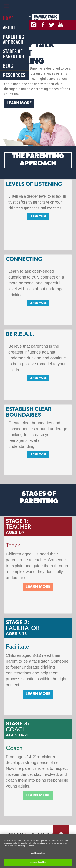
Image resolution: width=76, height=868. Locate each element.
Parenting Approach (14, 39)
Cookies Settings (38, 853)
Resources (14, 75)
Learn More (19, 103)
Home (8, 18)
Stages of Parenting (14, 54)
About (9, 28)
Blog (8, 66)
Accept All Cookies (38, 862)
